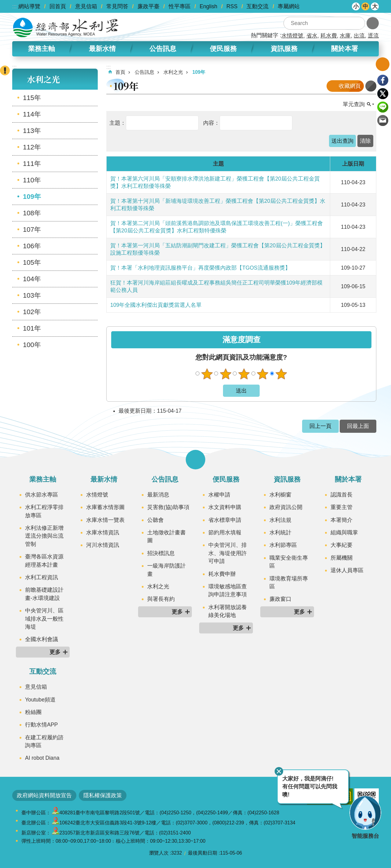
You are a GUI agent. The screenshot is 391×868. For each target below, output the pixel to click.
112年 (32, 147)
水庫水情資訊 (103, 533)
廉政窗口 (280, 599)
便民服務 (223, 49)
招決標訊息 (161, 553)
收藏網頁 (350, 86)
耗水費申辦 (222, 574)
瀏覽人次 (159, 853)
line (383, 107)
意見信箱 (86, 6)
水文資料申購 (225, 507)
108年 (32, 213)
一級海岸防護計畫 (166, 570)
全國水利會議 (42, 639)
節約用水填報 (225, 533)
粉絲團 (33, 712)
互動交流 (258, 6)
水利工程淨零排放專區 (44, 511)
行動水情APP (41, 725)
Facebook (383, 80)
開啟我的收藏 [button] (383, 64)
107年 (32, 230)
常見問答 (117, 6)
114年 (32, 114)
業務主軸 (42, 49)
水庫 (345, 36)
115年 (32, 98)
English (209, 6)
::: (15, 6)
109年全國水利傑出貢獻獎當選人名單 (156, 305)
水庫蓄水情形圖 (105, 507)
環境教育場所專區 (289, 583)
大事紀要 (342, 545)
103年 (32, 295)
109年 (32, 197)
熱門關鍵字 (265, 35)
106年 (32, 246)
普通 (244, 374)
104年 (32, 279)
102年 (32, 312)
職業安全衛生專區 (289, 562)
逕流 (373, 36)
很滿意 (281, 374)
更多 (55, 652)
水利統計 (280, 533)
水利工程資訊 (42, 577)
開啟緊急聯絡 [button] (5, 70)
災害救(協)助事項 (168, 507)
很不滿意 (207, 374)
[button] (342, 141)
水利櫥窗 (280, 495)
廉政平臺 (148, 6)
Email (383, 120)
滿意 (263, 374)
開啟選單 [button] (195, 460)
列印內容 (371, 86)
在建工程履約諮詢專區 (44, 741)
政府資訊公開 (286, 507)
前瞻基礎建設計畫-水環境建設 (44, 594)
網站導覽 (29, 6)
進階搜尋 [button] (373, 23)
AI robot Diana (42, 758)
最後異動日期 (203, 853)
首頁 (120, 72)
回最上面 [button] (358, 426)
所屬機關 (342, 558)
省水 (312, 36)
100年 (32, 345)
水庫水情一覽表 (105, 520)
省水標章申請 (225, 520)
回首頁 (58, 6)
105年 (32, 262)
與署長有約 (161, 599)
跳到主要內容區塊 (3, 3)
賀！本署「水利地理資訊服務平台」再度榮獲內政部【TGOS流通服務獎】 (200, 268)
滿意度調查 (241, 340)
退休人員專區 (347, 570)
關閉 (279, 771)
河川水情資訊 (103, 545)
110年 (32, 180)
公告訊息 (163, 49)
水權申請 (219, 495)
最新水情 (102, 49)
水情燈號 (292, 36)
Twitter (383, 94)
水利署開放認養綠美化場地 (228, 611)
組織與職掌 (344, 533)
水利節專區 (283, 545)
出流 (359, 36)
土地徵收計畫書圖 (166, 536)
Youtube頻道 (40, 700)
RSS (232, 6)
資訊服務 (284, 49)
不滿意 (225, 374)
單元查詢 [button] (354, 104)
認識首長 (342, 495)
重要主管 (342, 507)
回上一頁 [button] (320, 426)
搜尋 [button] (359, 23)
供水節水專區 (42, 495)
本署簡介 (342, 520)
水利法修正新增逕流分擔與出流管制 (44, 536)
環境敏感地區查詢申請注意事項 (228, 590)
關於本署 (345, 49)
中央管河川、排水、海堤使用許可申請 (228, 553)
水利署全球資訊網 (66, 27)
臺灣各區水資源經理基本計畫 (44, 561)
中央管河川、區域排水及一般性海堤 (44, 619)
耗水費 (329, 36)
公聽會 (155, 520)
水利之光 (43, 79)
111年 (32, 164)
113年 (32, 131)
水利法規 (280, 520)
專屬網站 (289, 6)
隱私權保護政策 (103, 795)
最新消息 (158, 495)
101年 (32, 328)
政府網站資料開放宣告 (44, 795)
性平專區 (180, 6)
